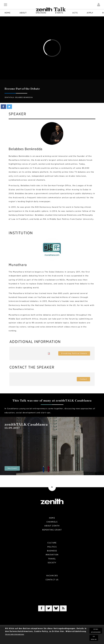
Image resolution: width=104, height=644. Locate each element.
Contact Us (52, 580)
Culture (52, 543)
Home (52, 518)
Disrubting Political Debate (74, 353)
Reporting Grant (52, 530)
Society (52, 563)
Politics (52, 547)
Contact (83, 379)
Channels (52, 522)
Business (52, 551)
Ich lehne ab (94, 638)
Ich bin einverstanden (96, 631)
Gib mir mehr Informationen (15, 634)
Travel (52, 559)
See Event (12, 468)
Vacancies (52, 576)
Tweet (9, 107)
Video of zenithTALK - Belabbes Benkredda (52, 48)
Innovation (52, 555)
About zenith (52, 526)
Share (3, 107)
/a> (56, 609)
